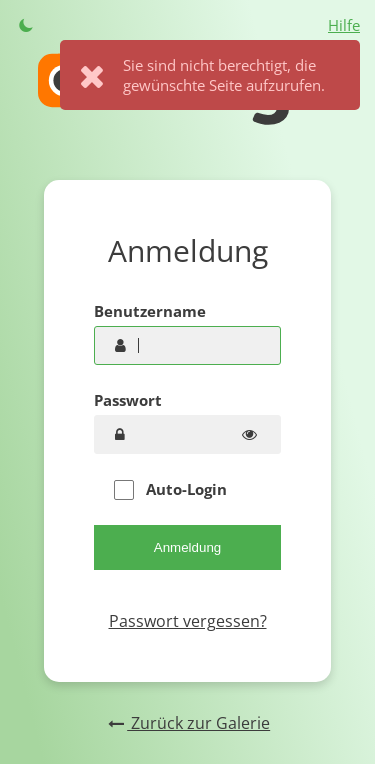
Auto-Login (170, 489)
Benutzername (150, 311)
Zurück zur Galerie (187, 723)
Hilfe (344, 25)
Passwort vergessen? (188, 621)
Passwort (128, 400)
